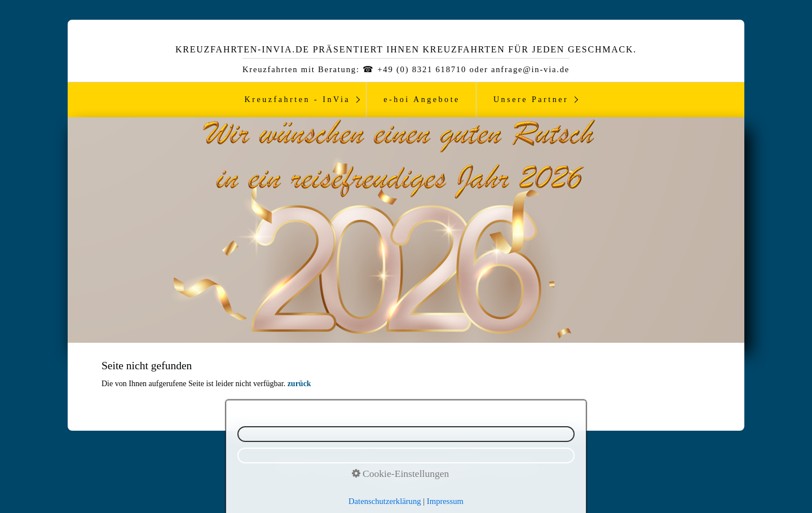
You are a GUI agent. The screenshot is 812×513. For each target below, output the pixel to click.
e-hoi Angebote (422, 99)
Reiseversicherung (509, 466)
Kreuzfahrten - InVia (298, 99)
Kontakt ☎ (454, 466)
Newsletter (291, 466)
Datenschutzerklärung (350, 466)
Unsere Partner (531, 99)
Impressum (410, 466)
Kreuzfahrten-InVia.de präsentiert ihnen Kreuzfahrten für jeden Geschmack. (406, 49)
